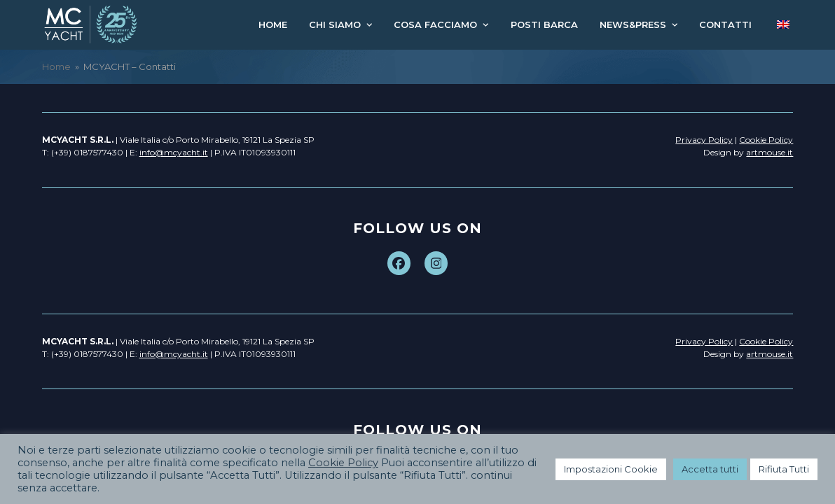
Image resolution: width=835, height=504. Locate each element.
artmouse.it (770, 152)
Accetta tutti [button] (710, 469)
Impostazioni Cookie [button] (611, 469)
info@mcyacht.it (174, 152)
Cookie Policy (343, 463)
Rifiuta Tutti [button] (784, 469)
